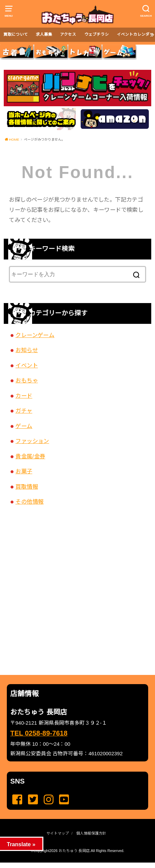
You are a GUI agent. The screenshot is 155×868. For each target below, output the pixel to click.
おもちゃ (27, 380)
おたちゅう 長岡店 (74, 851)
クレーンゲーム (35, 335)
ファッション (32, 441)
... (72, 865)
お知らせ (27, 350)
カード (24, 396)
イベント (27, 365)
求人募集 (44, 34)
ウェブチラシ (97, 34)
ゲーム (24, 426)
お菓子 (24, 471)
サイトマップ (58, 833)
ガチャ (24, 411)
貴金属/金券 (30, 456)
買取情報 (27, 487)
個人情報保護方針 (91, 833)
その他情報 (29, 502)
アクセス (68, 34)
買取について (16, 34)
